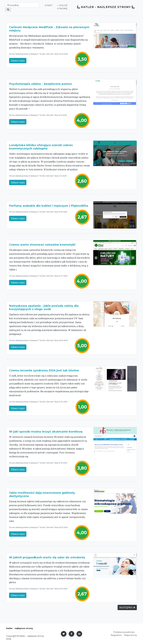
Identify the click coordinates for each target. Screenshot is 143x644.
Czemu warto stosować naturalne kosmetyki (42, 245)
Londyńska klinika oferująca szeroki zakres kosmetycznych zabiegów (41, 147)
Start (43, 6)
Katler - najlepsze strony (101, 8)
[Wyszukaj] (22, 6)
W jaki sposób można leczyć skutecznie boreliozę (46, 432)
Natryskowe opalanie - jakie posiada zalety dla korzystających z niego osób (44, 307)
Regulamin (105, 635)
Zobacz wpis (18, 61)
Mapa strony (120, 635)
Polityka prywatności (113, 632)
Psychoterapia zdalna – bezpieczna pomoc (41, 84)
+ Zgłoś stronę (56, 8)
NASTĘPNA (127, 607)
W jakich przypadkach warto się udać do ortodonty (47, 557)
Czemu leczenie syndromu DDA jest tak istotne (44, 370)
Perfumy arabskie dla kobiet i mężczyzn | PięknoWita (49, 206)
